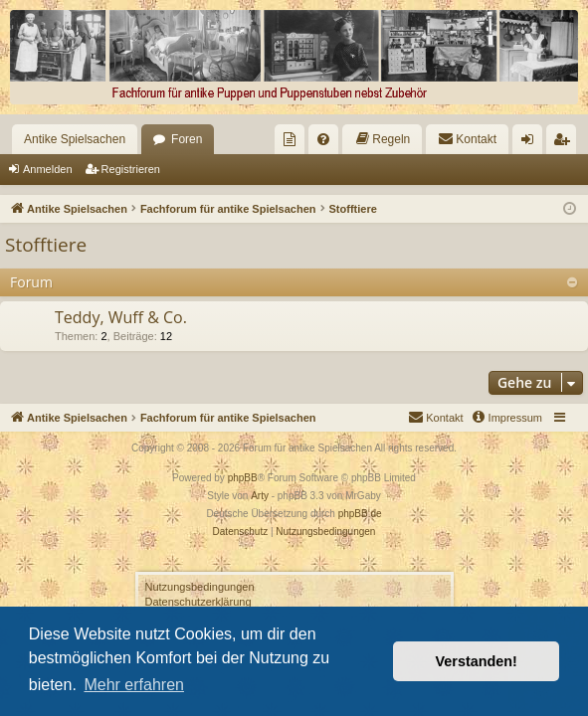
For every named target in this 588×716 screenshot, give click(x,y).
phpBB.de (360, 514)
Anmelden (48, 169)
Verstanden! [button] (477, 661)
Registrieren (131, 169)
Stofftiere (46, 245)
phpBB (243, 478)
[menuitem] (290, 139)
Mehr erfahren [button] (134, 685)
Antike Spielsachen (75, 139)
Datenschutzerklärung (198, 602)
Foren (187, 139)
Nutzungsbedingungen (200, 587)
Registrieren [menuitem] (566, 143)
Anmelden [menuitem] (532, 143)
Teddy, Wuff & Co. (121, 317)
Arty (260, 496)
